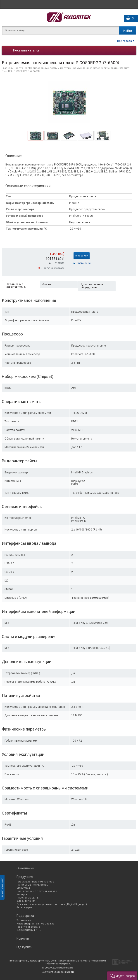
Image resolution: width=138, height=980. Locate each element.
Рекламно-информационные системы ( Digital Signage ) (52, 904)
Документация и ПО (29, 930)
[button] (122, 975)
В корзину (82, 256)
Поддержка (25, 916)
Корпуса (22, 895)
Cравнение (84, 263)
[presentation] (36, 139)
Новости (23, 938)
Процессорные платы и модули (49, 68)
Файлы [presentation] (47, 285)
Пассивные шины (28, 898)
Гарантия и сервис (28, 927)
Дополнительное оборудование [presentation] (92, 286)
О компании (25, 868)
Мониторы (23, 888)
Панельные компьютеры (32, 885)
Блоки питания (26, 901)
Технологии (24, 920)
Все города (125, 41)
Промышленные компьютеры (36, 882)
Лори (70, 972)
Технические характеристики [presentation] (17, 285)
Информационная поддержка (35, 924)
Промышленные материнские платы (95, 68)
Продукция (20, 68)
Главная (7, 68)
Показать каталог (26, 50)
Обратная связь (2, 887)
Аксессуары (24, 907)
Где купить (24, 947)
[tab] (36, 136)
